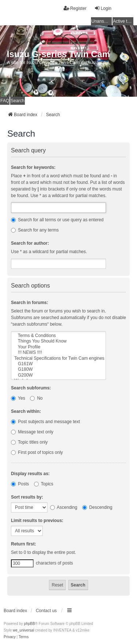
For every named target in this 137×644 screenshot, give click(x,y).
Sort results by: (27, 497)
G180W (58, 369)
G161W (58, 364)
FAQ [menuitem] (5, 101)
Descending (97, 507)
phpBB (30, 624)
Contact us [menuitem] (46, 611)
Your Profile (58, 347)
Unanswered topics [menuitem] (102, 21)
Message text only (32, 432)
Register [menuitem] (75, 8)
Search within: (26, 411)
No (36, 398)
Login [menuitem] (103, 8)
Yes (18, 398)
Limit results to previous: (37, 521)
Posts (20, 484)
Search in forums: (30, 303)
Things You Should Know (58, 341)
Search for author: (30, 243)
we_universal (23, 630)
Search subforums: (31, 388)
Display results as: (30, 474)
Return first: (24, 544)
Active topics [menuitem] (123, 21)
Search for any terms (35, 230)
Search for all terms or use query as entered (57, 220)
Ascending (64, 507)
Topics (44, 484)
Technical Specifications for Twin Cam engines (58, 358)
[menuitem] (10, 637)
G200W (58, 375)
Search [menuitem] (18, 101)
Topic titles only (29, 442)
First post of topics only (37, 452)
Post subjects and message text (45, 422)
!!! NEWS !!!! (58, 353)
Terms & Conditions (58, 336)
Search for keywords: (33, 167)
